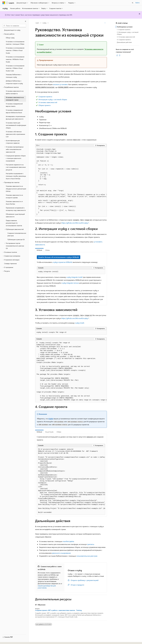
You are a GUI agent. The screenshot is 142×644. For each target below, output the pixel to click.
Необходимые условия (125, 27)
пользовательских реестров (87, 556)
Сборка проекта (44, 105)
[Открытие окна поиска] (133, 3)
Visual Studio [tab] (49, 432)
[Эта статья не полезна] (120, 55)
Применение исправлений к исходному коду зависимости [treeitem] (16, 209)
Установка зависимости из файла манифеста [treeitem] (15, 92)
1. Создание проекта (124, 29)
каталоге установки (60, 84)
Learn (37, 23)
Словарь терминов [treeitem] (10, 263)
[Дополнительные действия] (105, 23)
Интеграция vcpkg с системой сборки (53, 99)
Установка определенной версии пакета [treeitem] (14, 105)
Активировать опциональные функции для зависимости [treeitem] (16, 118)
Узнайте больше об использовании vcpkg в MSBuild (59, 257)
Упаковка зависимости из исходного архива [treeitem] (14, 196)
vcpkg (44, 23)
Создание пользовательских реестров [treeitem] (17, 234)
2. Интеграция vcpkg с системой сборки (128, 33)
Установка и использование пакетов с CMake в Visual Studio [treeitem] (15, 50)
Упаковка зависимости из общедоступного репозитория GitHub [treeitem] (16, 189)
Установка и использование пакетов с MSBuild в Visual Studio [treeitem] (15, 59)
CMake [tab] (47, 250)
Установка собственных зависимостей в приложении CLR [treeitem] (15, 134)
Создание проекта (45, 97)
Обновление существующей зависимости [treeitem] (15, 215)
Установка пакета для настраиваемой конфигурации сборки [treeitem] (16, 125)
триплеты (91, 544)
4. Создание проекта (124, 40)
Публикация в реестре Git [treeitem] (16, 239)
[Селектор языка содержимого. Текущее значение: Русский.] (7, 641)
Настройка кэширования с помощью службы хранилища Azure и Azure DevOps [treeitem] (16, 176)
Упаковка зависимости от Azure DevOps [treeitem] (14, 203)
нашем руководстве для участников (47, 587)
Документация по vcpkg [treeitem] (12, 30)
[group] (71, 182)
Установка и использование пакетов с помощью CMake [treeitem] (15, 43)
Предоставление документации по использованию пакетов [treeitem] (14, 223)
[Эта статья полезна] (117, 55)
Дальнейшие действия (124, 42)
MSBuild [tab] (39, 250)
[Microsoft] (4, 3)
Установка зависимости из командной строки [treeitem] (15, 99)
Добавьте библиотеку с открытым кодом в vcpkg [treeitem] (14, 82)
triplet (51, 419)
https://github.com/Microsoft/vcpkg (75, 223)
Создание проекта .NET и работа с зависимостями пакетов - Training (58, 610)
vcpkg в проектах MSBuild (62, 262)
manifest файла (68, 541)
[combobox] (14, 26)
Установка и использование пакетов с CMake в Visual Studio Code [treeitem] (15, 68)
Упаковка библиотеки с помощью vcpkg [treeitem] (14, 76)
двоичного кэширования (61, 553)
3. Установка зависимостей (126, 37)
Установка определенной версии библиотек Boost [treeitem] (14, 111)
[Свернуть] (26, 21)
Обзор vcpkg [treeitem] (10, 38)
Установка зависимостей (48, 102)
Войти (138, 3)
